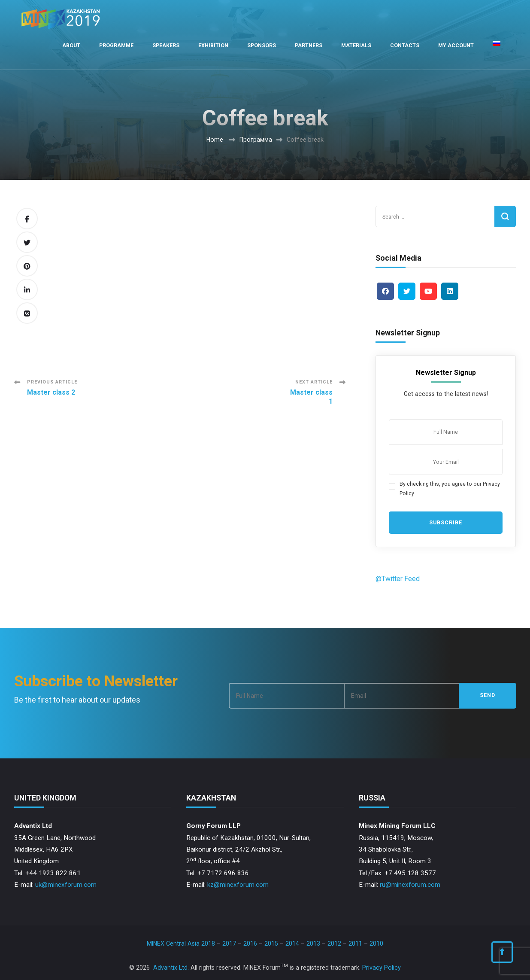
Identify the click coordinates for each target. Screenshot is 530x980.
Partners (309, 45)
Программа (256, 140)
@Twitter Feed (398, 579)
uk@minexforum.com (66, 885)
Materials (356, 45)
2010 (376, 943)
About (71, 45)
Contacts (405, 45)
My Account (456, 45)
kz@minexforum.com (238, 885)
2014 (292, 943)
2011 (355, 943)
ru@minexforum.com (410, 885)
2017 (229, 943)
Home (215, 140)
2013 (313, 943)
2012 (334, 943)
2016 (250, 943)
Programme (116, 45)
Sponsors (262, 45)
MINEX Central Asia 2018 (181, 943)
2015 (271, 943)
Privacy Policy (382, 968)
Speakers (166, 45)
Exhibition (213, 45)
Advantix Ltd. (171, 968)
